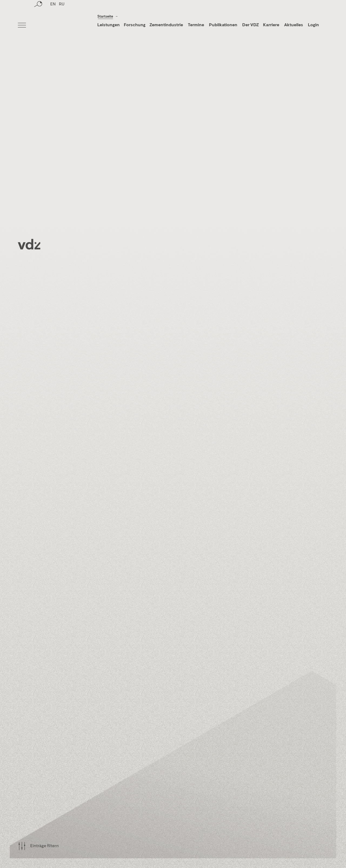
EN (53, 26)
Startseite (105, 17)
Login (313, 25)
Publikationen (224, 25)
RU (62, 26)
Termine (196, 25)
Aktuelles (294, 25)
